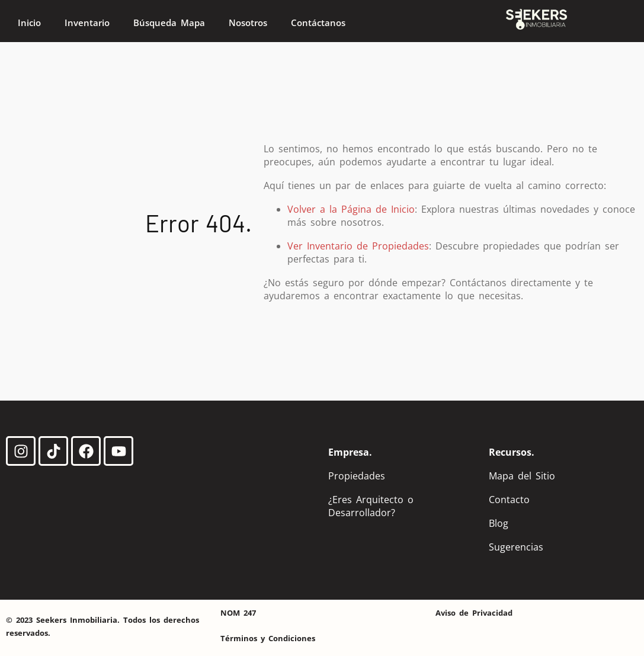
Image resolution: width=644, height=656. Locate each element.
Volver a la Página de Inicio (351, 209)
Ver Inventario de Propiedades (358, 246)
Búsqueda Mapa (169, 23)
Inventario (87, 23)
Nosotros (248, 23)
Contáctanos (318, 23)
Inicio (29, 23)
